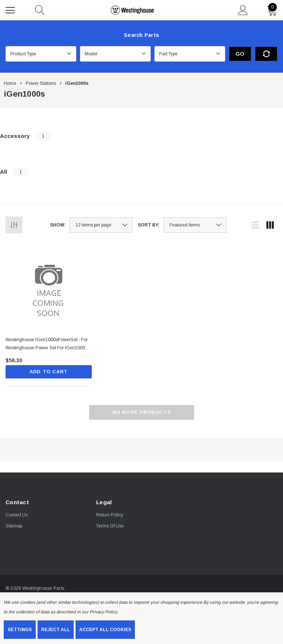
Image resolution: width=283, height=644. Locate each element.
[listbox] (195, 225)
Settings (20, 630)
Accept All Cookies (105, 630)
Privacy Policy (103, 612)
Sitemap (14, 526)
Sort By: (149, 225)
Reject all (56, 630)
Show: (58, 225)
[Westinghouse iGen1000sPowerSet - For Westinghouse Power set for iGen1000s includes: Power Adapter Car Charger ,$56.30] (49, 288)
